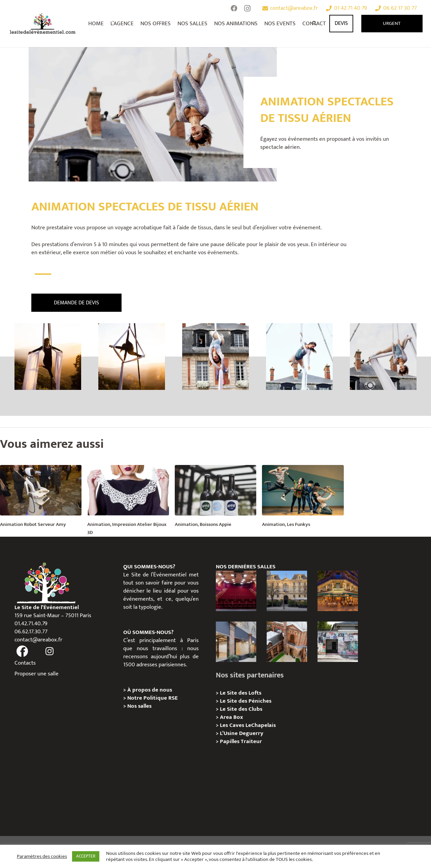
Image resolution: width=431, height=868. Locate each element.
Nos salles (139, 706)
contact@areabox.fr (38, 640)
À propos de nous (150, 690)
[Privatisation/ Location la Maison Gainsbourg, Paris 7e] (338, 642)
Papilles (230, 741)
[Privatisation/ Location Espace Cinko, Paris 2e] (236, 642)
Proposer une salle (37, 674)
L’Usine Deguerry (242, 733)
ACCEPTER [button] (86, 856)
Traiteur (251, 741)
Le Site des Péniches (246, 701)
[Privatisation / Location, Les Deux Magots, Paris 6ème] (338, 591)
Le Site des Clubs (241, 709)
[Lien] (43, 24)
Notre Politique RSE (153, 698)
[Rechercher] (315, 24)
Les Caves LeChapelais (248, 725)
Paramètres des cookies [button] (42, 857)
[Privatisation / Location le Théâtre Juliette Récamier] (236, 591)
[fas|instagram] (49, 652)
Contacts (25, 663)
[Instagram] (247, 8)
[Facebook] (234, 8)
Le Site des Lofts (241, 693)
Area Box (231, 717)
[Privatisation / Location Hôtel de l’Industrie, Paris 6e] (287, 591)
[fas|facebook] (23, 652)
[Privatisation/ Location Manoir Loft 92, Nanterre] (287, 642)
